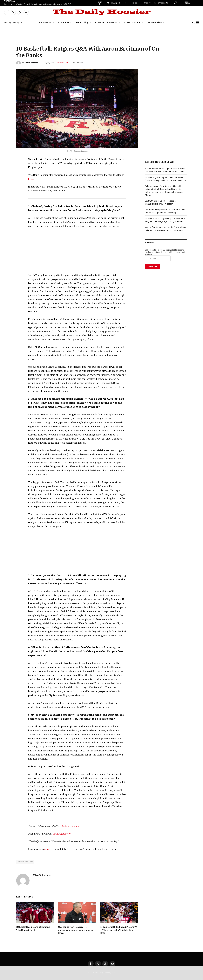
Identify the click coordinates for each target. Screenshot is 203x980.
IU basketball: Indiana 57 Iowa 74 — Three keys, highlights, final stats (118, 916)
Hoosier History (187, 3)
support (48, 837)
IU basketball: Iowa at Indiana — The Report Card (35, 916)
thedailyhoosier (58, 822)
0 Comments (77, 63)
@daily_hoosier (66, 814)
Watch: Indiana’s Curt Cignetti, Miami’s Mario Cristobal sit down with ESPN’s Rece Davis (39, 4)
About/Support (114, 3)
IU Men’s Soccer (132, 22)
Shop (146, 3)
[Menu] (198, 23)
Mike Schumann (31, 63)
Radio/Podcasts (161, 3)
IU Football (65, 22)
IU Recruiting (83, 22)
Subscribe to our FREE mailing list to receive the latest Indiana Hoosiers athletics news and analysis (165, 255)
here (31, 179)
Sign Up (101, 3)
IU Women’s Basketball (106, 22)
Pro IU (176, 3)
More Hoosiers (153, 22)
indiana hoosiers (25, 850)
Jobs (126, 3)
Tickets (135, 3)
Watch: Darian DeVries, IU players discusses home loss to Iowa (76, 916)
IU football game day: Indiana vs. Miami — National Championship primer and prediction (164, 180)
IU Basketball (47, 22)
